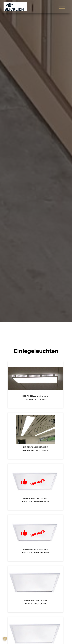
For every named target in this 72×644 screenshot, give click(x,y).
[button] (5, 639)
